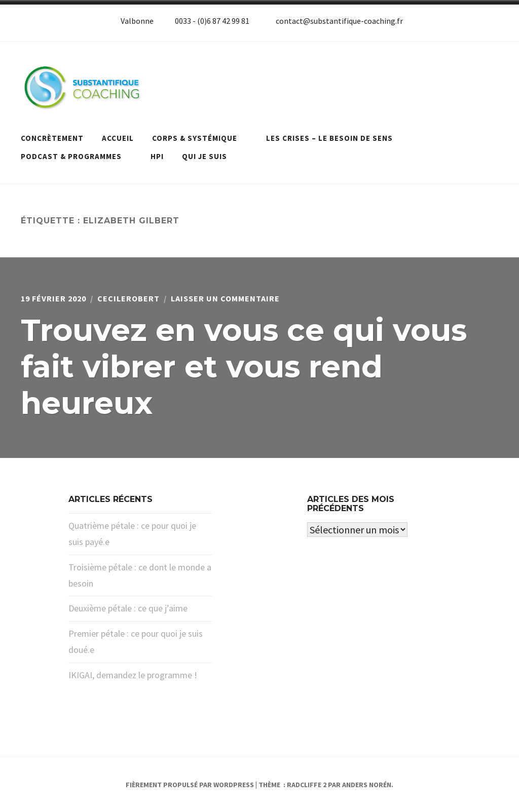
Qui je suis (205, 156)
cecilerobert (128, 298)
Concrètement (52, 138)
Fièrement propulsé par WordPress (190, 785)
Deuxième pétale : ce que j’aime (128, 608)
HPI (157, 156)
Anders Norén (367, 785)
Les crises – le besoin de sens (335, 138)
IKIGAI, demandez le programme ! (133, 675)
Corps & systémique (200, 138)
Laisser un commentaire (225, 298)
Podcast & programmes (77, 156)
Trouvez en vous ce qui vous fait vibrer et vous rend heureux (244, 366)
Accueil (118, 138)
